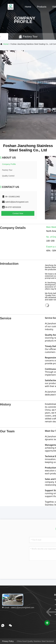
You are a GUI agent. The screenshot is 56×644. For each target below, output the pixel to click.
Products (42, 7)
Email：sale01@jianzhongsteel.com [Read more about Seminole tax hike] (18, 607)
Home (28, 7)
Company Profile (9, 164)
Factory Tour (7, 170)
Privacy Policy (8, 641)
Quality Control (8, 176)
